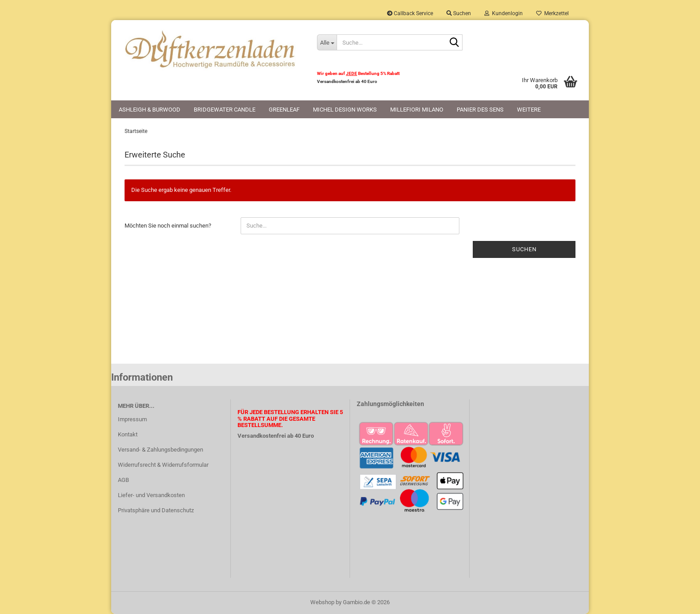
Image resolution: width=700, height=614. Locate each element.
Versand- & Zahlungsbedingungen (160, 450)
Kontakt (128, 434)
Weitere (529, 110)
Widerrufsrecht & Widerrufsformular (163, 465)
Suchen (524, 249)
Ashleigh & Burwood (150, 110)
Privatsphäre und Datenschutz (156, 510)
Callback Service (410, 13)
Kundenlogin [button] (504, 13)
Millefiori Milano (417, 110)
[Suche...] (327, 42)
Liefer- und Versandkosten (151, 495)
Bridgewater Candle (225, 110)
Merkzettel (552, 13)
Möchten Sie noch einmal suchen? (168, 226)
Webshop (322, 602)
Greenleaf (284, 110)
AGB (123, 480)
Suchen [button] (459, 13)
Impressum (132, 419)
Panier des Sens (480, 110)
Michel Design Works (345, 110)
